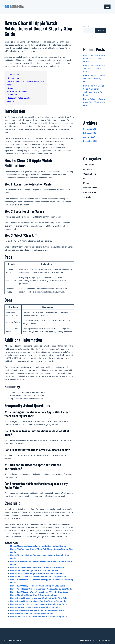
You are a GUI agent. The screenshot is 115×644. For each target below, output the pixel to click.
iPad (85, 179)
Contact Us (106, 640)
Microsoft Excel (90, 188)
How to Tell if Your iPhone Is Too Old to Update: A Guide (94, 58)
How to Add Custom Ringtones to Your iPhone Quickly (34, 571)
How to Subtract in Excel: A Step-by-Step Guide (32, 613)
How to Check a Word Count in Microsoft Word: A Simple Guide (38, 577)
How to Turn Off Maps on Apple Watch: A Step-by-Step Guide (37, 610)
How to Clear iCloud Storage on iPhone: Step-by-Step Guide (37, 574)
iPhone (86, 183)
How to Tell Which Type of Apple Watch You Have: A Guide (94, 102)
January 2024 (89, 137)
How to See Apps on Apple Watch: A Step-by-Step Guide (35, 607)
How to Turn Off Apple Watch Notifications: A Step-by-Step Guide (39, 592)
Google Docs (89, 169)
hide (18, 75)
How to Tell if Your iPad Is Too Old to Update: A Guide (94, 69)
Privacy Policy (85, 640)
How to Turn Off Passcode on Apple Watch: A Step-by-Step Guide (39, 598)
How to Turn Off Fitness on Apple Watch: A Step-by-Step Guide (38, 601)
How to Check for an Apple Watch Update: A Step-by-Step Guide (39, 617)
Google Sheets (90, 174)
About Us (96, 640)
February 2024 (90, 133)
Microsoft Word (90, 192)
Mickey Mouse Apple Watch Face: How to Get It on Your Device (38, 546)
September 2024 (90, 129)
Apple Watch (89, 165)
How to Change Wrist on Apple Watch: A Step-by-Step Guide (37, 567)
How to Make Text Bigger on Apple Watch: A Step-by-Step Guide (39, 604)
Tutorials (87, 197)
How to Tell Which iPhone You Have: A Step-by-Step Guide (94, 79)
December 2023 (90, 141)
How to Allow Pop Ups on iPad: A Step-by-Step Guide (34, 595)
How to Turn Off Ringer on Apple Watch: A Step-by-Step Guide (38, 586)
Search (86, 26)
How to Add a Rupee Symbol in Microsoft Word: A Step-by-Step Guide (41, 589)
